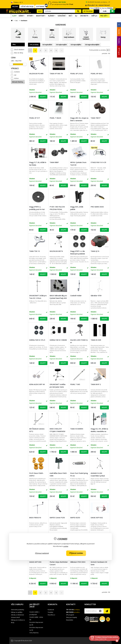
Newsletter (70, 620)
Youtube (50, 612)
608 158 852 (70, 612)
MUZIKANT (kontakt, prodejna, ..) (97, 2)
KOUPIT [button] (43, 97)
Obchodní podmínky (18, 610)
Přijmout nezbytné (42, 553)
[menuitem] (14, 16)
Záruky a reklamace (17, 615)
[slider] (11, 64)
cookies (66, 546)
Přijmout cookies (76, 553)
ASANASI (17, 72)
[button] (19, 605)
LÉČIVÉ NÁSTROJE (27, 7)
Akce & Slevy (19, 53)
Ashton (16, 78)
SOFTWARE (41, 7)
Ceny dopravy (34, 633)
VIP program (70, 615)
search (78, 11)
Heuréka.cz (51, 615)
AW (15, 75)
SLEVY (40, 11)
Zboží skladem (19, 50)
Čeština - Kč (16, 2)
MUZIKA (15, 7)
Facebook (51, 610)
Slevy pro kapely (72, 617)
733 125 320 (70, 610)
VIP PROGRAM (88, 11)
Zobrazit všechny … (18, 82)
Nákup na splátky (17, 612)
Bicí (17, 21)
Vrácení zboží (15, 617)
